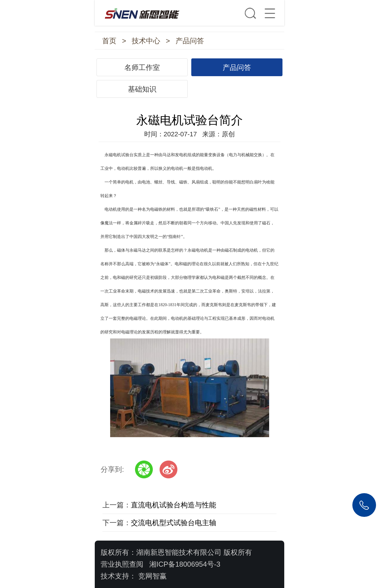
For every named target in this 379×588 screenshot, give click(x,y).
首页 (109, 41)
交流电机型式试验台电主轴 (174, 523)
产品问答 (190, 41)
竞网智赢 (152, 576)
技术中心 (146, 41)
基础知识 (142, 89)
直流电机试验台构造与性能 (174, 505)
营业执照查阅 (122, 564)
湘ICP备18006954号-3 (185, 564)
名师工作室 (142, 67)
